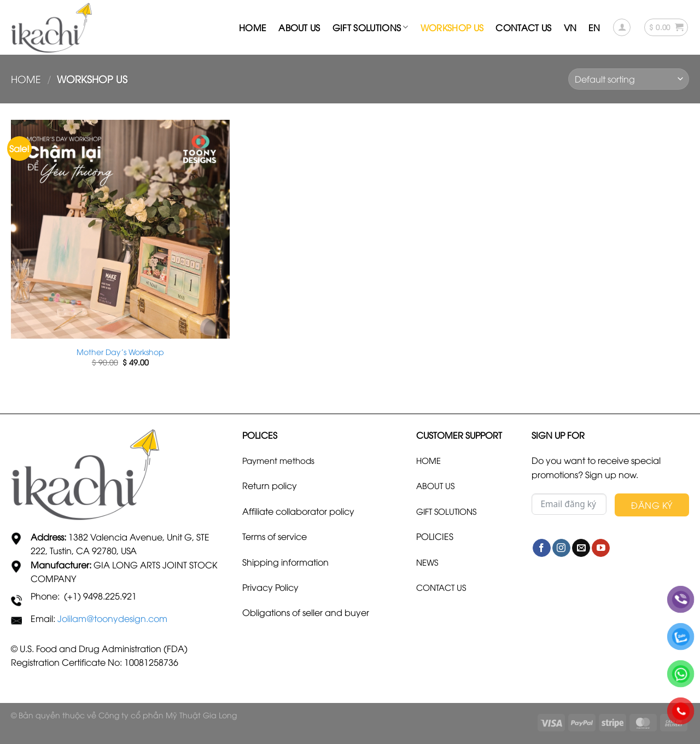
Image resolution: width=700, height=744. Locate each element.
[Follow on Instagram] (561, 548)
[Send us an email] (581, 548)
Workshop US (452, 27)
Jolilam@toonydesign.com (112, 618)
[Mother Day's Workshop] (120, 229)
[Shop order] (629, 79)
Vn (570, 27)
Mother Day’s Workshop (120, 352)
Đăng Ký (652, 505)
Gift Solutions (371, 27)
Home (253, 27)
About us (299, 27)
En (594, 27)
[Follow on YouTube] (601, 548)
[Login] (622, 27)
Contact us (523, 27)
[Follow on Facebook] (542, 548)
